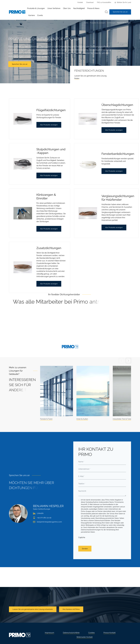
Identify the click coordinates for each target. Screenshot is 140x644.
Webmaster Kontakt (84, 637)
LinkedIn (38, 517)
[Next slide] (128, 361)
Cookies (91, 633)
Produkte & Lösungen (98, 23)
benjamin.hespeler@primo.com (47, 525)
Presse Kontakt (109, 633)
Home (86, 23)
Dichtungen (111, 23)
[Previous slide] (121, 361)
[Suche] (106, 12)
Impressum (49, 633)
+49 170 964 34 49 (42, 521)
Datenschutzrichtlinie (71, 633)
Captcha (82, 552)
